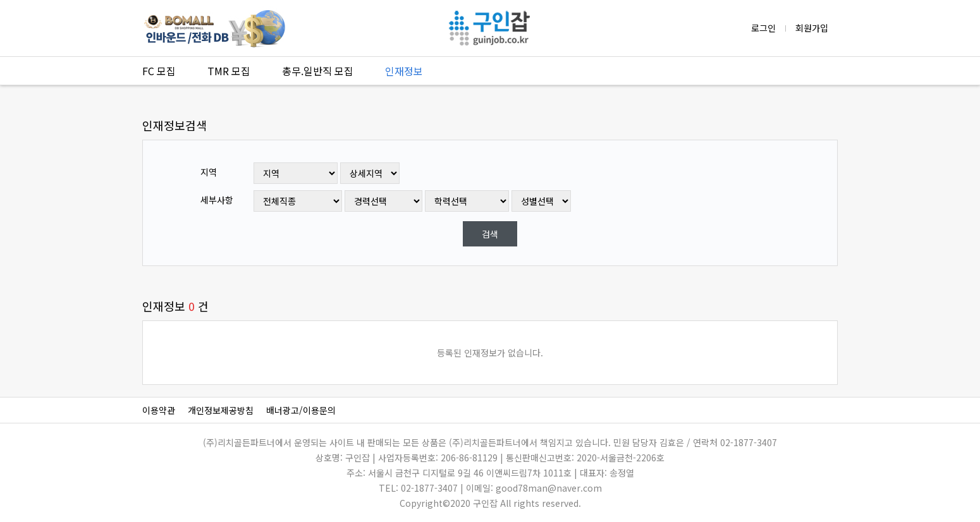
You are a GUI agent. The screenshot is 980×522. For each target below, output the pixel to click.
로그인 (763, 28)
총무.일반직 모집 (318, 71)
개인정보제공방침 (221, 410)
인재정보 (404, 71)
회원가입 (812, 28)
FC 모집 (159, 71)
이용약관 (159, 410)
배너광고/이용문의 (301, 410)
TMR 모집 (229, 71)
